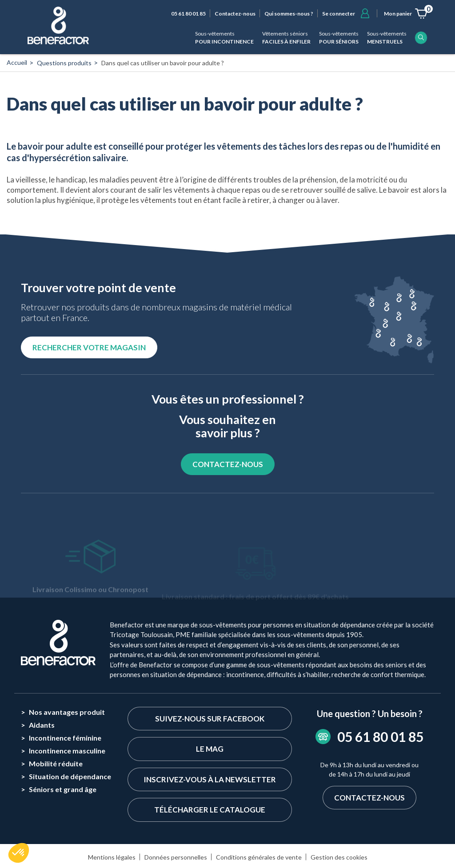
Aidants (42, 725)
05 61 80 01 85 (188, 14)
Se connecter (339, 14)
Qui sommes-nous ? (289, 14)
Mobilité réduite (56, 763)
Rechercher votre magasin (89, 347)
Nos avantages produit (67, 712)
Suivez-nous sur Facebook (210, 719)
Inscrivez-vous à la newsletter (210, 779)
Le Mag (210, 749)
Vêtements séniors (286, 38)
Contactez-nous (235, 14)
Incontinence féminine (65, 738)
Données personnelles (176, 857)
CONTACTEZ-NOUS (228, 464)
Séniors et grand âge (63, 789)
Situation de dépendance (70, 776)
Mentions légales (112, 857)
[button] (19, 853)
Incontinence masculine (67, 751)
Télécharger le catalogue (210, 810)
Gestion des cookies (339, 857)
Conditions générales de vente (259, 857)
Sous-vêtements (224, 38)
